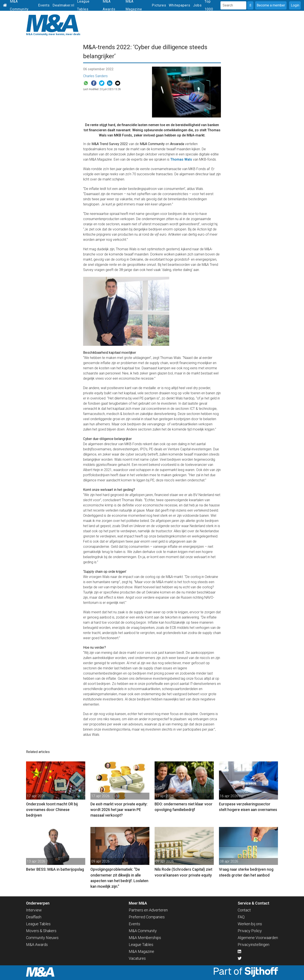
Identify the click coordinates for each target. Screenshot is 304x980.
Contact (244, 910)
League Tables (38, 924)
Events (44, 5)
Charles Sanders (95, 76)
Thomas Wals (181, 159)
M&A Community (143, 931)
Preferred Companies (147, 917)
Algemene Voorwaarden (258, 938)
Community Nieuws (42, 938)
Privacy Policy (250, 931)
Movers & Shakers (41, 931)
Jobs (197, 5)
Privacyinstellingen (254, 945)
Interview (34, 910)
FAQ (241, 917)
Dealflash (34, 917)
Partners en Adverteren (148, 910)
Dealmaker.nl (63, 5)
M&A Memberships (145, 938)
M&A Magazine (141, 951)
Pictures (159, 5)
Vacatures (137, 958)
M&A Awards (37, 945)
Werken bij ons (250, 924)
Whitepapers (180, 5)
